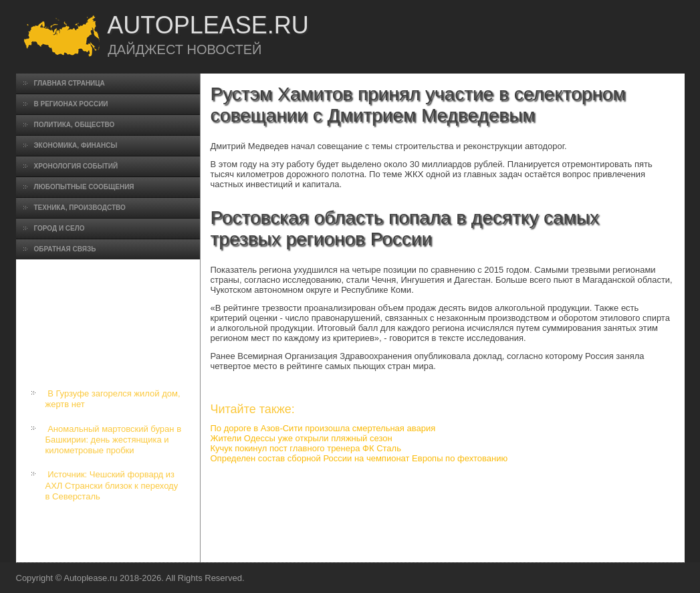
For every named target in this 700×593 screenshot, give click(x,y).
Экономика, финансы (76, 145)
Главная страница (70, 83)
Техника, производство (80, 208)
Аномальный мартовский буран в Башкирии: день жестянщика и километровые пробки (114, 440)
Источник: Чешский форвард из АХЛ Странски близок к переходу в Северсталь (112, 485)
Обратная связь (65, 249)
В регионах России (71, 104)
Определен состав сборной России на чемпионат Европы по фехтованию (359, 458)
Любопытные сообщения (84, 187)
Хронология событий (76, 166)
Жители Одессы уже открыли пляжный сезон (302, 438)
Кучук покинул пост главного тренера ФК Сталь (306, 448)
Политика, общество (75, 125)
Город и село (60, 228)
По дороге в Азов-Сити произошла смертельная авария (323, 428)
